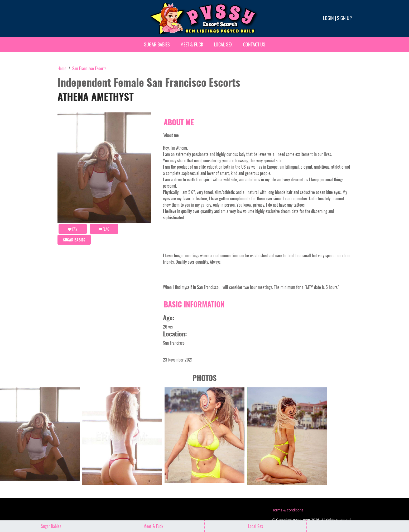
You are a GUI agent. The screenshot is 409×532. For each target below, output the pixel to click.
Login (328, 18)
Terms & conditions (288, 510)
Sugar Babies (157, 44)
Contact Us (254, 44)
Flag (104, 229)
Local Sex (223, 44)
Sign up (344, 18)
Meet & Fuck (192, 44)
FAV (73, 229)
